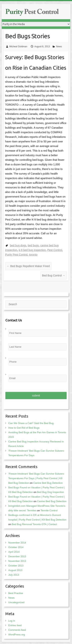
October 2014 (16, 547)
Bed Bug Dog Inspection (50, 492)
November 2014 (17, 543)
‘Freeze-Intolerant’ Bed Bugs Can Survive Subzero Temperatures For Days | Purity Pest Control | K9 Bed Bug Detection (36, 478)
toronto (33, 255)
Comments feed (17, 630)
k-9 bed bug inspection (32, 250)
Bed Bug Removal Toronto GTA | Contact (34, 524)
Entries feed (15, 625)
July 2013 (14, 575)
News (59, 47)
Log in (12, 621)
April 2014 (14, 552)
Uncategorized (16, 602)
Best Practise (16, 593)
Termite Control (49, 510)
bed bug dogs (18, 245)
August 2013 (15, 570)
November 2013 (17, 561)
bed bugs (33, 245)
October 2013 (16, 566)
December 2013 (17, 556)
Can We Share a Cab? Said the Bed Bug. (31, 423)
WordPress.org (17, 635)
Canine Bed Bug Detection (48, 483)
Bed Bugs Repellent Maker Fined (28, 266)
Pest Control (55, 250)
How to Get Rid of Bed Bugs (24, 428)
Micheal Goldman (18, 47)
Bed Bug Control (54, 275)
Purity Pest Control (16, 255)
